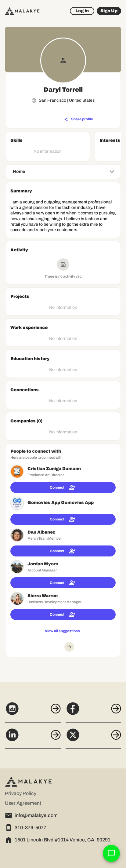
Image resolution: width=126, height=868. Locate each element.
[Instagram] (33, 712)
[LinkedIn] (33, 738)
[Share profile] (79, 119)
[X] (94, 738)
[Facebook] (94, 712)
